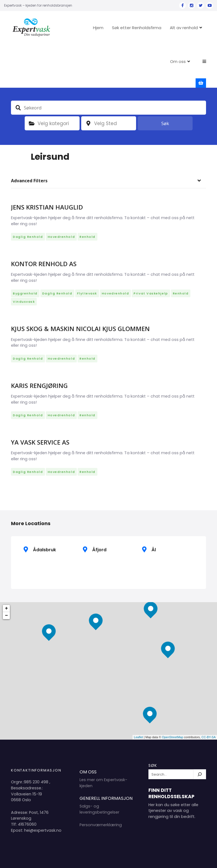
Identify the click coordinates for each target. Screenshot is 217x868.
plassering (88, 90)
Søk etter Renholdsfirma (125, 28)
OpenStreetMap (173, 704)
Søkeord (18, 74)
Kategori (32, 90)
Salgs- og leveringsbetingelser (99, 776)
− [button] (6, 582)
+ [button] (6, 575)
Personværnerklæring (101, 791)
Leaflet (138, 704)
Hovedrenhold (61, 203)
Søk (165, 90)
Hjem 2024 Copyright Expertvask (150, 859)
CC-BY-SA (208, 704)
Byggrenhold (25, 260)
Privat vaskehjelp (151, 260)
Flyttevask (87, 260)
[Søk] (200, 741)
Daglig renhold (28, 203)
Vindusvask (24, 268)
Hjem (86, 28)
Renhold (88, 203)
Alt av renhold (172, 28)
